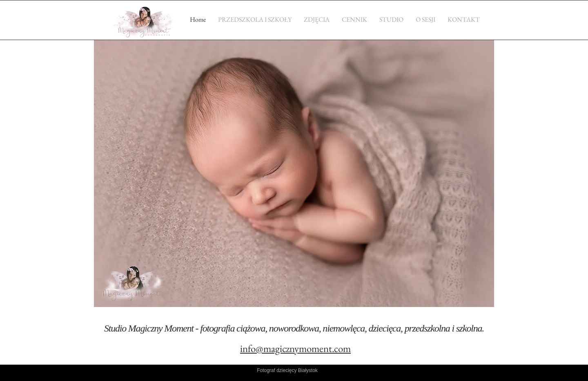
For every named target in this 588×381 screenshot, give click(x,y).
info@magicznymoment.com (295, 348)
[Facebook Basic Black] (384, 371)
